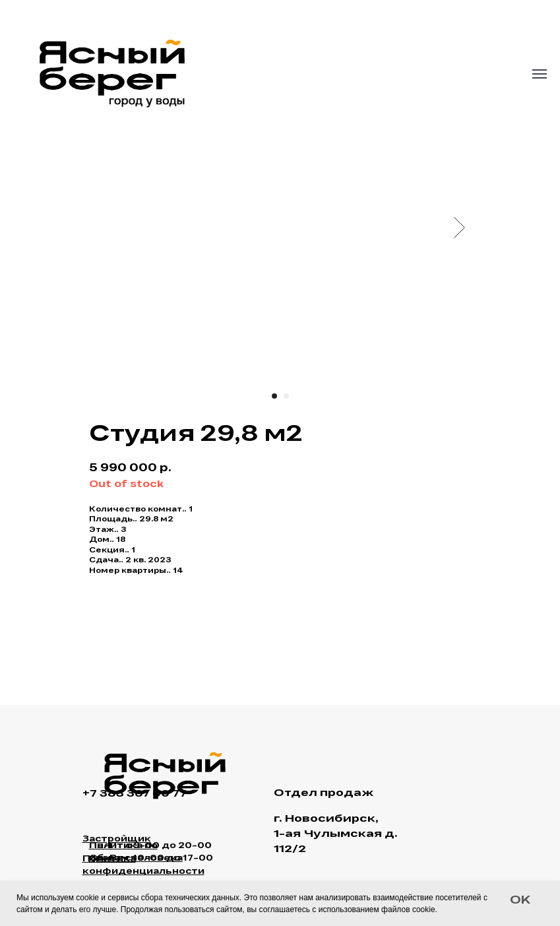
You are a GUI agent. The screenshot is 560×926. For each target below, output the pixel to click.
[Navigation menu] (540, 74)
